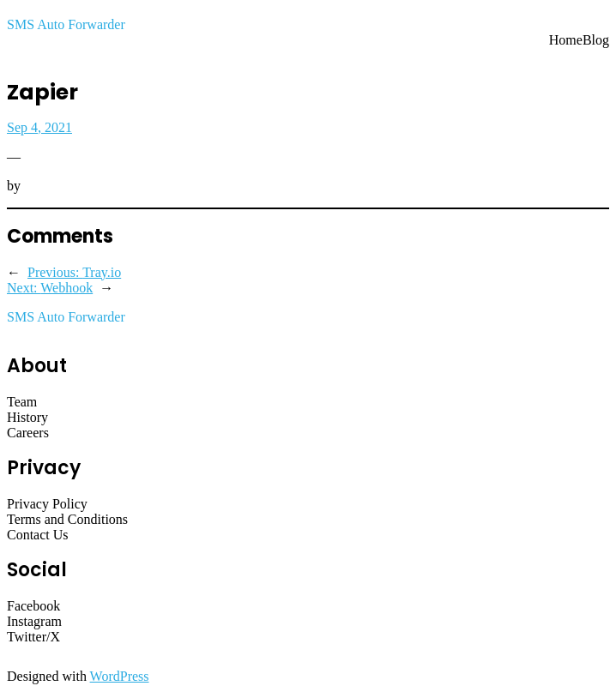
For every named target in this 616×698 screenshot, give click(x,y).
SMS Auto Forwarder (66, 24)
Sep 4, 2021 (39, 127)
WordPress (120, 676)
